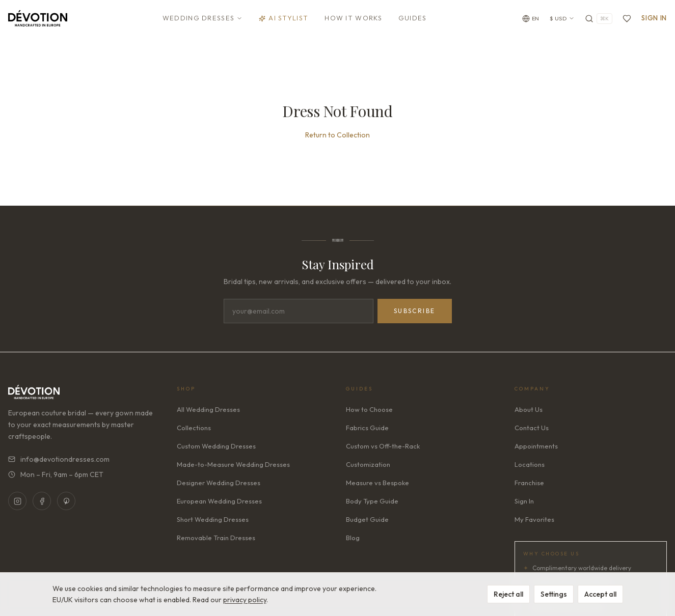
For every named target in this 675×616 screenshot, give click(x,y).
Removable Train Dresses (216, 540)
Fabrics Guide (367, 430)
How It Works (353, 18)
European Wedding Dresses (219, 503)
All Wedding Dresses (208, 411)
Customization (368, 466)
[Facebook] (42, 503)
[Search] (599, 19)
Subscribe (415, 313)
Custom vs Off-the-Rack (383, 448)
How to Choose (369, 411)
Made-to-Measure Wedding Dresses (233, 466)
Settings (554, 594)
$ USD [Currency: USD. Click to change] (562, 18)
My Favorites (534, 521)
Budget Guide (367, 521)
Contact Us (532, 430)
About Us (529, 411)
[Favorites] (627, 19)
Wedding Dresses (203, 18)
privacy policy (245, 600)
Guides (413, 18)
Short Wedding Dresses (213, 521)
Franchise (529, 485)
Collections (194, 430)
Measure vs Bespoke (377, 485)
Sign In (654, 18)
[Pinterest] (66, 503)
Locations (530, 466)
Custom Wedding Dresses (216, 448)
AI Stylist (283, 18)
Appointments (536, 448)
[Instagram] (17, 503)
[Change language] (531, 19)
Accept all (600, 594)
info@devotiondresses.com (59, 461)
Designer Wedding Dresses (219, 485)
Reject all (508, 594)
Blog (353, 540)
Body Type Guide (372, 503)
